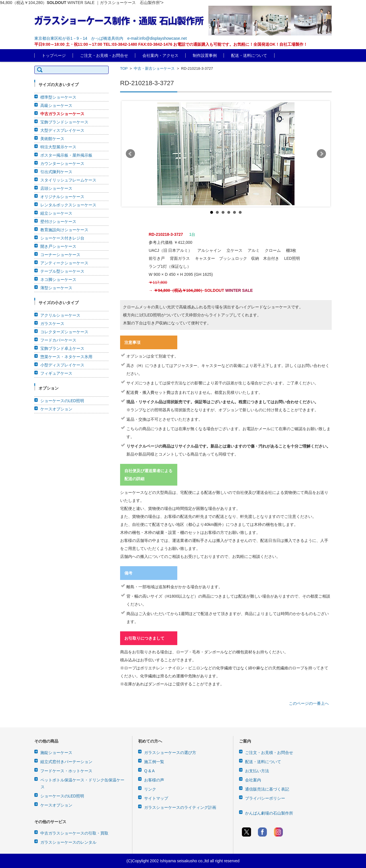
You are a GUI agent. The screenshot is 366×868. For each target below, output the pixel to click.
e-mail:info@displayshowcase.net (157, 38)
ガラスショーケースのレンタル (68, 842)
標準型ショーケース (58, 97)
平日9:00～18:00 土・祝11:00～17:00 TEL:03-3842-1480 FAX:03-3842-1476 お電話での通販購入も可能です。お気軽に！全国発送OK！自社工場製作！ (171, 44)
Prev (130, 154)
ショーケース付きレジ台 (62, 238)
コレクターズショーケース (64, 332)
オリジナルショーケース (62, 197)
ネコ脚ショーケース (58, 280)
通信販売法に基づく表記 (267, 789)
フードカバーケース (58, 340)
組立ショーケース (56, 213)
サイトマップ (156, 798)
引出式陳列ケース (56, 172)
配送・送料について (249, 55)
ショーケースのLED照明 (62, 401)
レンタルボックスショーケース (68, 205)
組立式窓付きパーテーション (66, 762)
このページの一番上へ (309, 703)
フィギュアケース (56, 373)
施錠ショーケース (56, 753)
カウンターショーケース (62, 163)
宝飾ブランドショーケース (64, 122)
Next (321, 154)
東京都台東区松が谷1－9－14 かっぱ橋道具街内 (79, 38)
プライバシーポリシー (265, 798)
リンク (150, 789)
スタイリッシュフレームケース (68, 180)
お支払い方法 (257, 771)
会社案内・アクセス (160, 55)
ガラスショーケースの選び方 (170, 753)
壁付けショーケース (58, 222)
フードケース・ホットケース (66, 771)
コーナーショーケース (60, 255)
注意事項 (132, 342)
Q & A (149, 771)
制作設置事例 (205, 55)
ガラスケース (52, 324)
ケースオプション (56, 409)
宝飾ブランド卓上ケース (62, 348)
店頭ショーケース (56, 188)
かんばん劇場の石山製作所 (269, 813)
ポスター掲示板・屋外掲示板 (66, 155)
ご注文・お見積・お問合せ (104, 55)
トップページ (54, 55)
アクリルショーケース (60, 315)
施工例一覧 (154, 762)
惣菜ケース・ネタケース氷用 (66, 357)
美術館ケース (52, 139)
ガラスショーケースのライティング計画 (180, 807)
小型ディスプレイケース (62, 365)
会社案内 (253, 780)
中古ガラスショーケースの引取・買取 (74, 833)
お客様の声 (154, 780)
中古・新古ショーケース (154, 68)
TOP (124, 68)
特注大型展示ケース (58, 147)
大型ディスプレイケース (62, 130)
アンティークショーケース (64, 263)
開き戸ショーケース (58, 246)
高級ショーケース (56, 105)
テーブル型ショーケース (62, 271)
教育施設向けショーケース (64, 230)
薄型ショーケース (56, 288)
